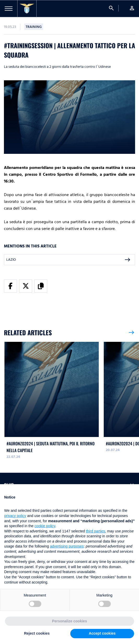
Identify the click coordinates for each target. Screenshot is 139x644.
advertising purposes (67, 546)
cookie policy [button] (45, 526)
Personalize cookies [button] (70, 621)
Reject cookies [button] (37, 633)
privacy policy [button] (15, 516)
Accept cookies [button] (102, 633)
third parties (95, 531)
